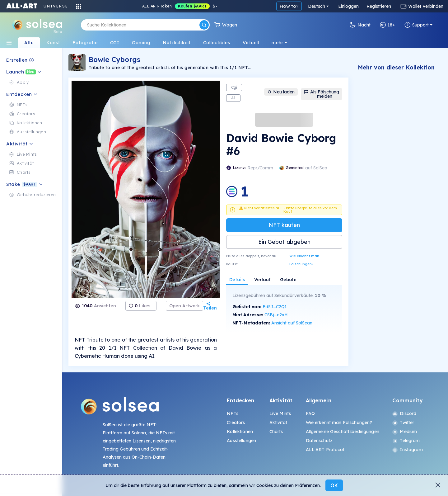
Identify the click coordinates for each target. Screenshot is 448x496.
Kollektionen (240, 432)
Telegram (406, 441)
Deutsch (366, 6)
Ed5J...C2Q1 (275, 307)
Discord (404, 413)
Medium (405, 432)
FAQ (310, 413)
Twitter (403, 423)
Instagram (407, 450)
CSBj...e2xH (276, 315)
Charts (276, 432)
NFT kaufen (284, 225)
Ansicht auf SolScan (292, 323)
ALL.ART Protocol (325, 450)
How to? (338, 6)
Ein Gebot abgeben (284, 242)
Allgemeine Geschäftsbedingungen (343, 432)
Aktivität (278, 423)
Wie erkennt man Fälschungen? (304, 260)
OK (334, 485)
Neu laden (281, 92)
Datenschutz (319, 441)
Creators (236, 423)
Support (417, 25)
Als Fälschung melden (321, 94)
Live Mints (280, 413)
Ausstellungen (241, 441)
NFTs (233, 413)
